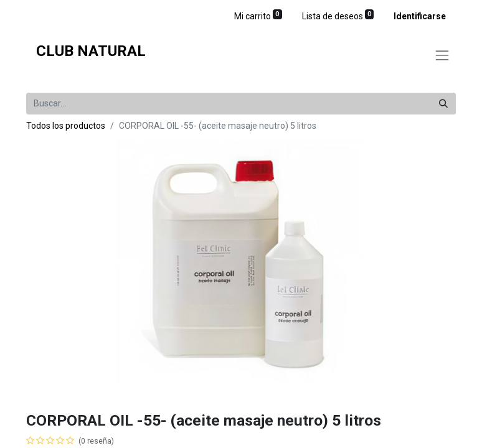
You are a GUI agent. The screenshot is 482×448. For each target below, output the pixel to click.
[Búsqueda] (443, 104)
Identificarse (420, 16)
